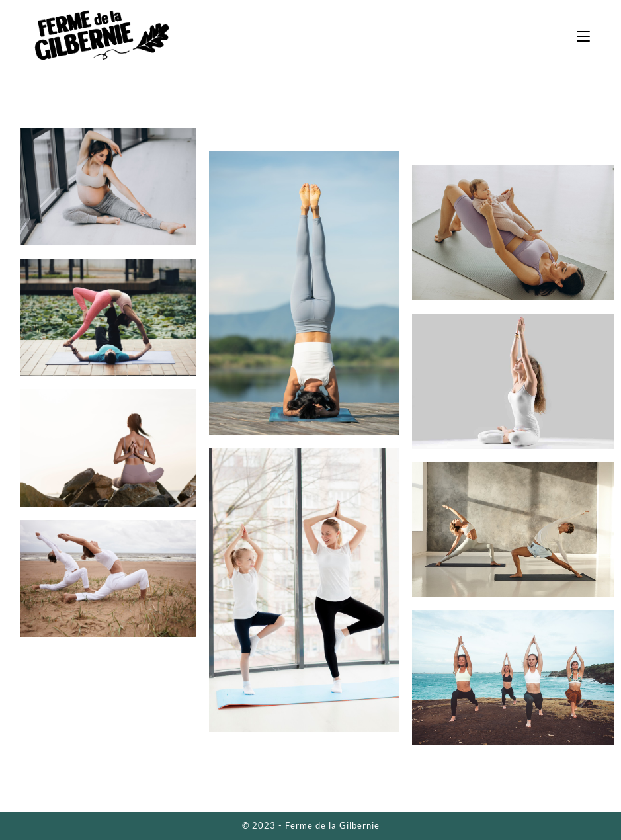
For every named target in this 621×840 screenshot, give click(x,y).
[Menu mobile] (583, 35)
